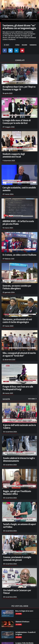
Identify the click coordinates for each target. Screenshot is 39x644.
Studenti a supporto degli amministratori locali (14, 155)
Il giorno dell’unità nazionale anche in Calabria (19, 426)
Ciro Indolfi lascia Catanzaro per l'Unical (17, 592)
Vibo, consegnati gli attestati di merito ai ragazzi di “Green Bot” (19, 354)
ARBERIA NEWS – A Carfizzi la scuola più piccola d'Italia (18, 222)
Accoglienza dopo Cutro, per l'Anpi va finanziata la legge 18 (19, 88)
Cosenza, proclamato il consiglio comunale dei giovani (17, 558)
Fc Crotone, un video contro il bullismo (19, 255)
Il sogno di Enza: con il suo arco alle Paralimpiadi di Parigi (18, 388)
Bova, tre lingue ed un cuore (24, 611)
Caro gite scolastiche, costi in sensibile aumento (19, 189)
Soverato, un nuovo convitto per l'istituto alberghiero (17, 287)
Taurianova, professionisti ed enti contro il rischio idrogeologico (17, 321)
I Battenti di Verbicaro (22, 622)
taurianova (33, 45)
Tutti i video (32, 399)
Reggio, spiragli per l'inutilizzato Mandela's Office (17, 492)
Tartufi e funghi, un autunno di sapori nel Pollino (19, 525)
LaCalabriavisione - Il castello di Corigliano (25, 633)
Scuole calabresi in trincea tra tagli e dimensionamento (19, 459)
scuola (17, 45)
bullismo (24, 45)
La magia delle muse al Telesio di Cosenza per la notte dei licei (17, 122)
